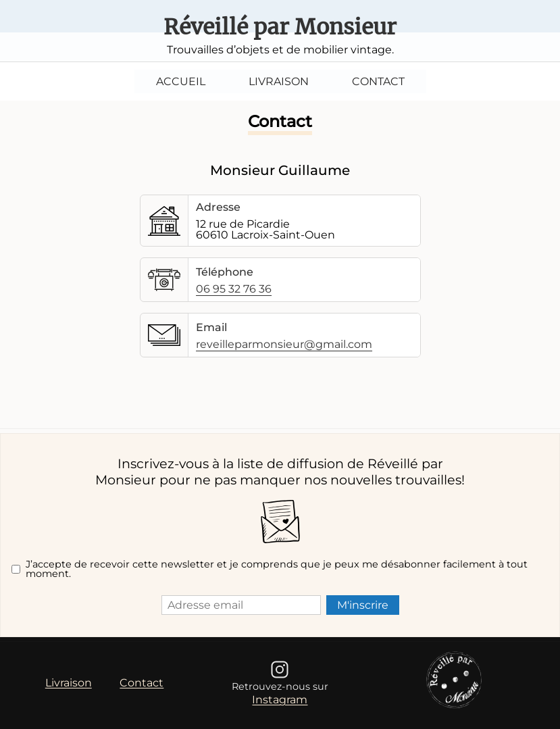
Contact (378, 81)
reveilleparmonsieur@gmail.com (284, 345)
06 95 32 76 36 (234, 289)
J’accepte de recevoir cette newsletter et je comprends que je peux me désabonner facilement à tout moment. (277, 569)
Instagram (280, 700)
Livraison (279, 81)
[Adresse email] (241, 605)
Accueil (181, 81)
